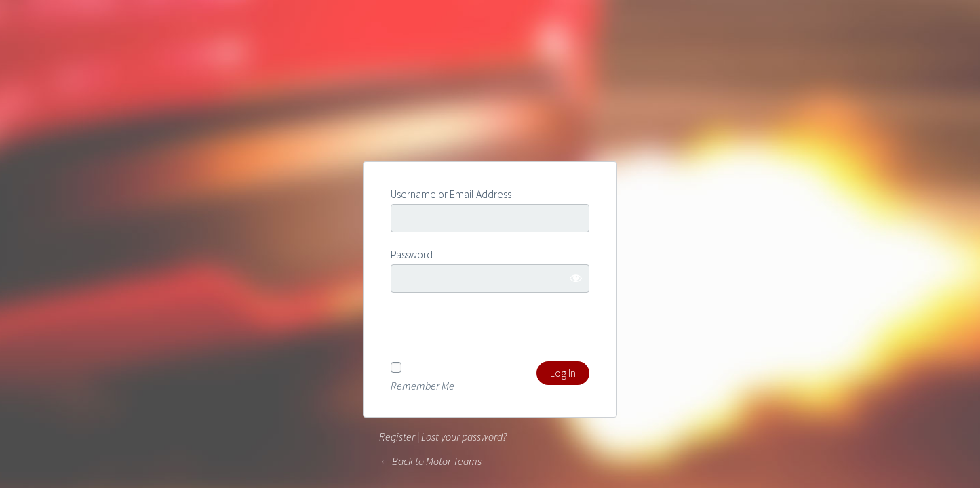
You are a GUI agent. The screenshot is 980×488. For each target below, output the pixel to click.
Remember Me (423, 385)
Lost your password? (464, 436)
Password (412, 254)
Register (397, 436)
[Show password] (576, 278)
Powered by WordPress (490, 111)
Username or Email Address (451, 194)
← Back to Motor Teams (430, 461)
